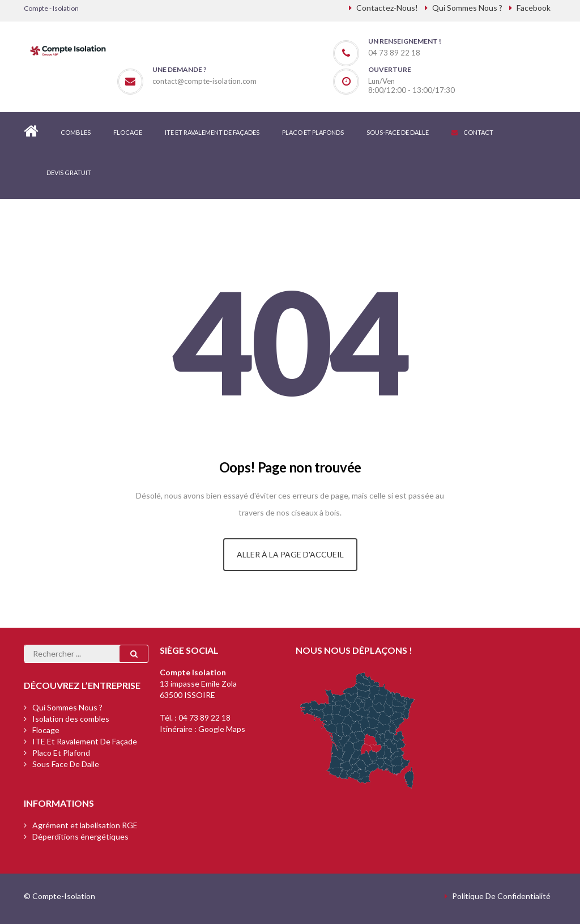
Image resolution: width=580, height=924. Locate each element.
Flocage (46, 730)
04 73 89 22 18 (204, 718)
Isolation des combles (71, 719)
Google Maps (222, 729)
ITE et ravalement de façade (85, 741)
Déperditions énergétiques (80, 836)
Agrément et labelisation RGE (85, 825)
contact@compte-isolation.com (204, 81)
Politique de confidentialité (501, 896)
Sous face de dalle (66, 764)
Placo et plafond (61, 753)
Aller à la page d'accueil (290, 554)
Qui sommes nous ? (67, 707)
